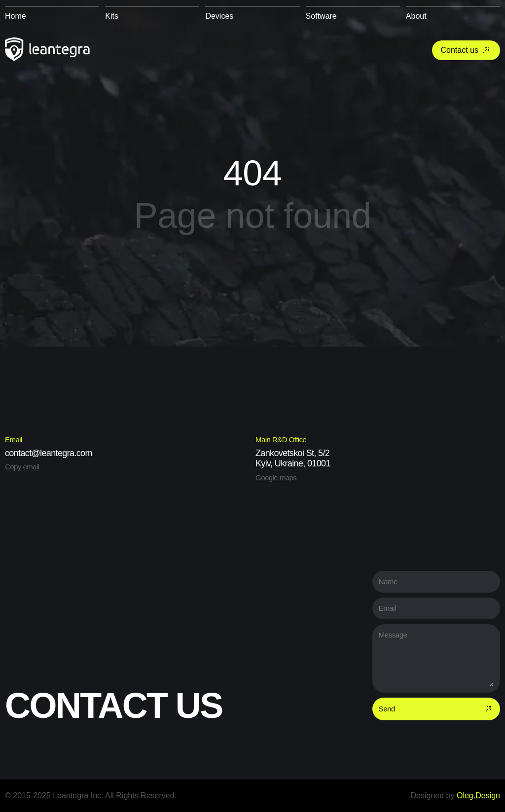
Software (321, 16)
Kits (112, 16)
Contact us (466, 50)
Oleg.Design (478, 795)
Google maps (276, 477)
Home (16, 16)
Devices (219, 16)
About (416, 16)
